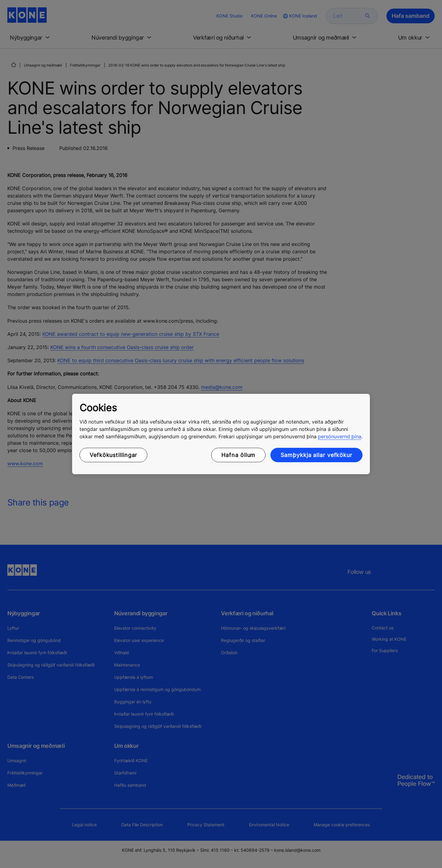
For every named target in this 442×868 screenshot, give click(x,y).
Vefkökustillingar (113, 455)
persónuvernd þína (340, 436)
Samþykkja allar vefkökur (316, 455)
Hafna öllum (238, 455)
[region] (221, 434)
